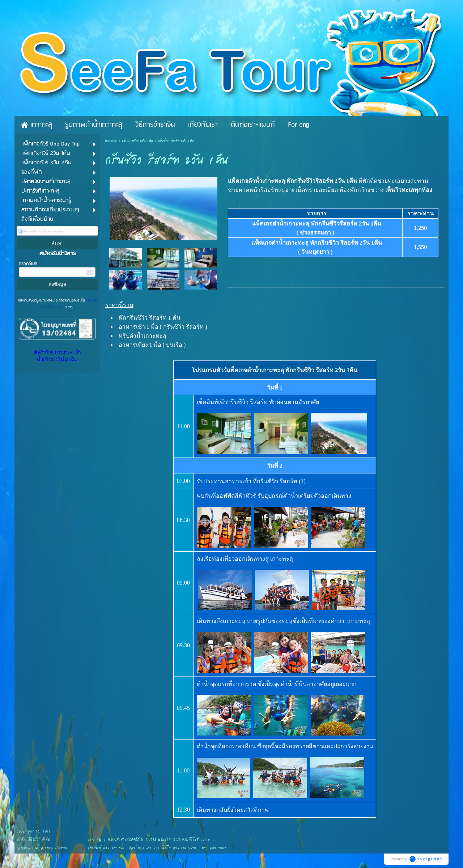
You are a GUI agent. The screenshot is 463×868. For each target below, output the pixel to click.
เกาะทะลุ (111, 141)
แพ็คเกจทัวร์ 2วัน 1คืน (137, 141)
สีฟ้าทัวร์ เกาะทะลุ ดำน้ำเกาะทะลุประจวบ (57, 356)
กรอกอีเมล (28, 264)
